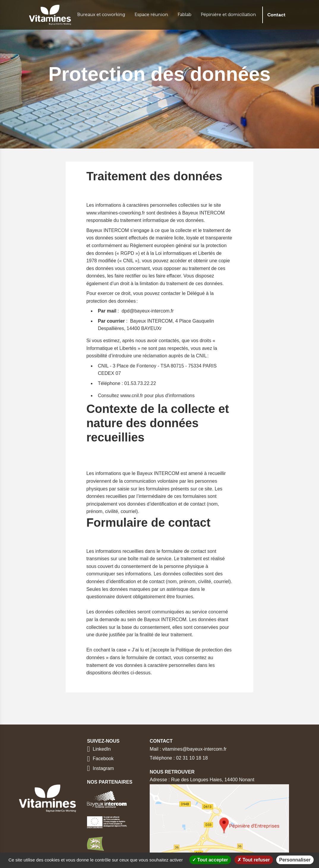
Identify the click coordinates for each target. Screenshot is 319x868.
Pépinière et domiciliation (228, 15)
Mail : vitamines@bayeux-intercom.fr (188, 749)
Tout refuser (254, 860)
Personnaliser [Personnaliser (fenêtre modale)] (295, 860)
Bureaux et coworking (101, 15)
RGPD (127, 253)
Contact (276, 15)
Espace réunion (151, 15)
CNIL (128, 261)
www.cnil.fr (132, 396)
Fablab (184, 15)
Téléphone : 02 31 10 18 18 (179, 758)
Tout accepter (210, 860)
